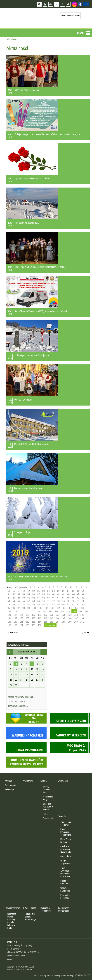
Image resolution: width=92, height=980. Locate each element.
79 (9, 604)
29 (78, 591)
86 (43, 604)
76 (73, 601)
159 (70, 622)
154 (39, 622)
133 (70, 615)
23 (48, 591)
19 (28, 591)
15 (9, 591)
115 (45, 611)
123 (9, 615)
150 (15, 622)
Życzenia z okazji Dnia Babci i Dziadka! (33, 178)
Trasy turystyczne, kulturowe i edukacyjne (66, 872)
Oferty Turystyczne (66, 862)
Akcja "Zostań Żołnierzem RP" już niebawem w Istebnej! (41, 311)
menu (80, 33)
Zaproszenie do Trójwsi (66, 823)
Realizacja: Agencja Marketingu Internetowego (54, 975)
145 (64, 618)
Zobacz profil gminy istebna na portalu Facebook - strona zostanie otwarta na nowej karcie (80, 4)
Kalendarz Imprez (12, 908)
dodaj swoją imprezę (18, 706)
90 (63, 604)
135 (82, 615)
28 (73, 591)
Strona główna (39, 4)
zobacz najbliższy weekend (21, 697)
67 (28, 601)
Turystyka (62, 816)
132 (64, 615)
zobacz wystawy (16, 701)
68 (33, 601)
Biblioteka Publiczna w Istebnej (48, 807)
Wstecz (14, 633)
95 (9, 608)
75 (68, 601)
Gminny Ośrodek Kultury (46, 790)
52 (33, 598)
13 (81, 587)
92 (73, 604)
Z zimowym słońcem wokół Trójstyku (31, 355)
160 (76, 622)
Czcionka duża (68, 4)
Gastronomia (10, 785)
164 (21, 625)
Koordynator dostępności (63, 909)
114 (39, 611)
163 (15, 625)
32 (14, 594)
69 (38, 601)
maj (44, 652)
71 (48, 601)
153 (33, 622)
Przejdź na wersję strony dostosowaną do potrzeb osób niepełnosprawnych (45, 4)
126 (27, 615)
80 (14, 604)
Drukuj (87, 633)
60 (73, 598)
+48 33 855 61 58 (19, 952)
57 (58, 598)
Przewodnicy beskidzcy (66, 897)
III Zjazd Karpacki (30, 908)
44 (73, 594)
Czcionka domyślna (57, 4)
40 (53, 594)
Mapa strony (51, 4)
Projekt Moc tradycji (48, 798)
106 (70, 608)
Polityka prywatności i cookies (19, 970)
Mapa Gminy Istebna (66, 841)
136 (9, 618)
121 (80, 611)
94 (83, 604)
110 (15, 611)
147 (76, 618)
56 (53, 598)
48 (14, 598)
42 (63, 594)
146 (70, 618)
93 (78, 604)
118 (62, 611)
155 (46, 622)
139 (27, 618)
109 (9, 611)
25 (58, 591)
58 (63, 598)
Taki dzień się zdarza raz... (27, 223)
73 (58, 601)
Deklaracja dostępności (46, 909)
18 (24, 591)
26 (63, 591)
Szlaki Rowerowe (65, 882)
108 (83, 608)
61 (78, 598)
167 (39, 625)
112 (27, 611)
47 (9, 598)
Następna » (50, 625)
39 (48, 594)
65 (19, 601)
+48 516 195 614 (33, 952)
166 (33, 625)
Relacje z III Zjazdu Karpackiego (30, 917)
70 (43, 601)
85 (38, 604)
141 (39, 618)
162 (9, 625)
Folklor (45, 814)
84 (33, 604)
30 (83, 591)
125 (21, 615)
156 (52, 622)
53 (38, 598)
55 (48, 598)
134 (76, 615)
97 (19, 608)
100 (34, 608)
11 (71, 587)
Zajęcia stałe (48, 818)
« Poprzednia (21, 587)
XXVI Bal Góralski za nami (27, 90)
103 (52, 608)
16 (14, 591)
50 (24, 598)
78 (83, 601)
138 (21, 618)
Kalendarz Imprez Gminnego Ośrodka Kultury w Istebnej (12, 921)
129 (46, 615)
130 (52, 615)
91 (68, 604)
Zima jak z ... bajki (22, 532)
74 (63, 601)
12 (76, 587)
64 (14, 601)
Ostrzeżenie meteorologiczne (28, 488)
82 (24, 604)
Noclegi (8, 781)
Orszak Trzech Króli (23, 400)
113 (33, 611)
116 (50, 611)
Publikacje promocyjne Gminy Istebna (66, 849)
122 (86, 611)
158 (64, 622)
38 (43, 594)
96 (14, 608)
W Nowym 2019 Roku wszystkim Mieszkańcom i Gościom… (42, 576)
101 (40, 608)
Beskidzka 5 (66, 856)
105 (64, 608)
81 (19, 604)
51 (28, 598)
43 (68, 594)
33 (19, 594)
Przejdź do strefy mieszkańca (3, 59)
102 (46, 608)
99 (28, 608)
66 (24, 601)
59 (68, 598)
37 (38, 594)
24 (53, 591)
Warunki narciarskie (65, 889)
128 (39, 615)
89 (58, 604)
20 (33, 591)
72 (53, 601)
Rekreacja (9, 790)
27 (68, 591)
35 (28, 594)
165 (27, 625)
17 (19, 591)
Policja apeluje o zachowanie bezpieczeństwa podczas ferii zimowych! (47, 134)
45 (78, 594)
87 (48, 604)
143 (52, 618)
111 (21, 611)
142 (46, 618)
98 (24, 608)
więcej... (10, 959)
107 (77, 608)
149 (9, 622)
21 (38, 591)
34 (24, 594)
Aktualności (28, 781)
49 (19, 598)
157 (58, 622)
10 (66, 587)
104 (58, 608)
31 (9, 594)
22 (43, 591)
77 (78, 601)
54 (43, 598)
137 (15, 618)
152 (27, 622)
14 (86, 587)
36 (33, 594)
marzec (10, 652)
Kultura (44, 781)
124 (15, 615)
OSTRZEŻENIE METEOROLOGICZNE (32, 444)
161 (82, 622)
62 (83, 598)
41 (58, 594)
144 (58, 618)
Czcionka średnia (62, 4)
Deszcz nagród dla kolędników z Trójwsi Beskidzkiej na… (41, 267)
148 (82, 618)
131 (58, 615)
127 (33, 615)
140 (33, 618)
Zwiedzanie (63, 781)
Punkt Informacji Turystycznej (66, 832)
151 (21, 622)
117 (56, 611)
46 (83, 594)
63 (9, 601)
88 (53, 604)
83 (28, 604)
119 (68, 611)
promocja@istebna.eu (16, 956)
